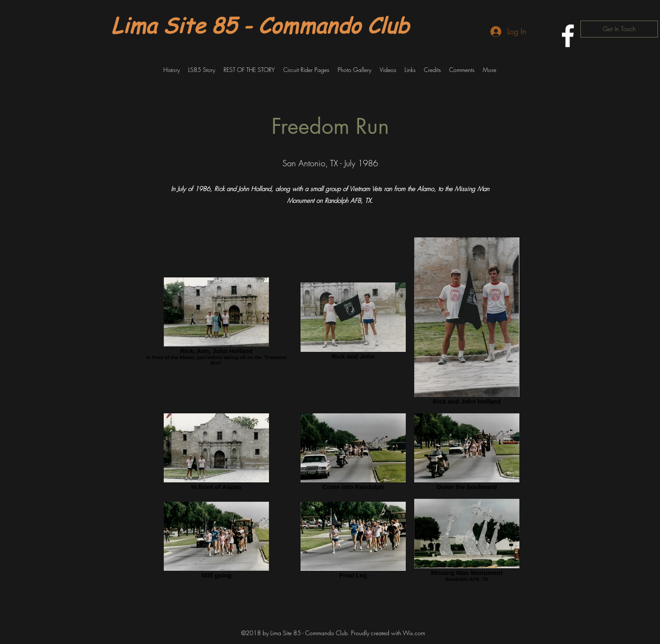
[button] (172, 70)
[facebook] (568, 36)
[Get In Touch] (619, 29)
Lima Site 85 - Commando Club (260, 25)
